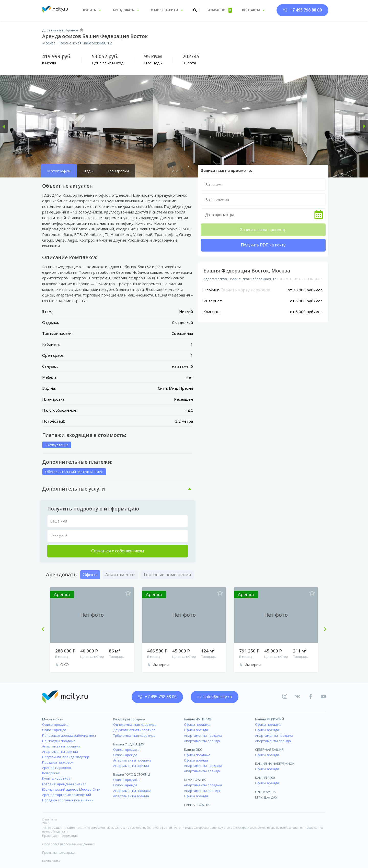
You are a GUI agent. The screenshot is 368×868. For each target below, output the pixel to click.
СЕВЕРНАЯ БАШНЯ (269, 750)
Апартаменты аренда (60, 752)
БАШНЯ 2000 (265, 778)
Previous (45, 630)
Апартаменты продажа (61, 746)
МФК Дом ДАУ (266, 797)
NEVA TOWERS (195, 780)
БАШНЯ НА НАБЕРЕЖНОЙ (275, 764)
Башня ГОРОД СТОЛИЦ (131, 774)
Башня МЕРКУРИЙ (269, 719)
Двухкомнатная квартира (134, 730)
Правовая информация (60, 836)
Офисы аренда (54, 730)
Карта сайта (51, 861)
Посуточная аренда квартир (66, 757)
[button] (4, 126)
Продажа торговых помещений (68, 800)
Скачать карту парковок (245, 290)
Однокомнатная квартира (135, 724)
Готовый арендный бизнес (64, 784)
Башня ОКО (193, 750)
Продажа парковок (58, 762)
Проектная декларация (60, 853)
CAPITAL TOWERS (197, 805)
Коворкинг (51, 773)
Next (323, 630)
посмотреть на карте (300, 279)
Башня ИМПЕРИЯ (198, 719)
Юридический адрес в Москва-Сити (71, 789)
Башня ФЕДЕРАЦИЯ (129, 744)
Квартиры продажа (129, 719)
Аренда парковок (57, 768)
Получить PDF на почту (263, 245)
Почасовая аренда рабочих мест (69, 735)
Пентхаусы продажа (59, 741)
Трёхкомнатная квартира (134, 735)
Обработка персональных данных (68, 844)
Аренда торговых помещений (67, 795)
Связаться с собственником (118, 551)
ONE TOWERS (265, 792)
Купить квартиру (56, 778)
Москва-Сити (53, 719)
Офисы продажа (55, 724)
